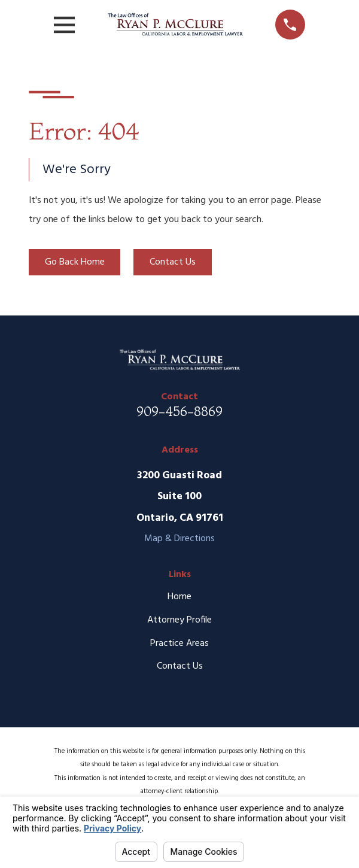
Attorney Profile (180, 620)
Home (180, 597)
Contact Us (173, 262)
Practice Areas (180, 644)
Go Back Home (75, 262)
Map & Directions (180, 539)
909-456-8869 (180, 411)
